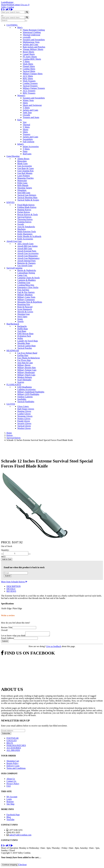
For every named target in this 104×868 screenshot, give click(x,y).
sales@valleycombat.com (20, 836)
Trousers (26, 134)
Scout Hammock (25, 309)
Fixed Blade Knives (26, 205)
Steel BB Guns (24, 193)
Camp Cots (22, 275)
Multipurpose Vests (31, 42)
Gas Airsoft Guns (25, 266)
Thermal (26, 125)
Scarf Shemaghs (24, 380)
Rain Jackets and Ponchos (34, 47)
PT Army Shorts (30, 57)
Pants (25, 151)
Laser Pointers (24, 176)
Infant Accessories (31, 146)
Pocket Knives (24, 212)
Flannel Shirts (29, 66)
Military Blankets (25, 295)
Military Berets (24, 365)
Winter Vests (28, 100)
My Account (12, 797)
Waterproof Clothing (32, 32)
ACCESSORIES (14, 749)
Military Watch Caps (26, 375)
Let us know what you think (13, 636)
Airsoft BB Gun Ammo (27, 246)
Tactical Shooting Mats (27, 197)
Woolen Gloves (24, 428)
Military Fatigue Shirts (33, 74)
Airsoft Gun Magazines (27, 256)
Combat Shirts (29, 69)
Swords (21, 224)
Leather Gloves (24, 414)
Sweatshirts (28, 139)
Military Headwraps (26, 372)
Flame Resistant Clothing (34, 30)
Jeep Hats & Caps (25, 363)
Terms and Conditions (16, 769)
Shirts (25, 132)
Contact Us (18, 5)
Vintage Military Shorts (33, 49)
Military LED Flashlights (28, 394)
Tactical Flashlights (26, 402)
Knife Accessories (25, 239)
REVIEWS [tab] (11, 591)
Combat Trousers (30, 83)
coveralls (27, 37)
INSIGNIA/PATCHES (16, 746)
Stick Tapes (22, 317)
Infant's (21, 144)
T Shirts (26, 61)
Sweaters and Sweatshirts (34, 40)
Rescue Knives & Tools (28, 215)
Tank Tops (27, 112)
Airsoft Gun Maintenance (28, 258)
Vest (25, 122)
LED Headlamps (25, 387)
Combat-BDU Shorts (32, 59)
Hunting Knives (24, 210)
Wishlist (10, 5)
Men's (20, 27)
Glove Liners (23, 406)
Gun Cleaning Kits (25, 171)
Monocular (22, 180)
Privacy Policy (13, 784)
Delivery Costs (13, 767)
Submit (8, 576)
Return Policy (12, 764)
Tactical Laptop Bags (27, 346)
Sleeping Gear (23, 314)
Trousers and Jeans (31, 117)
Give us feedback (54, 647)
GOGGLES (12, 741)
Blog (9, 818)
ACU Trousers (29, 91)
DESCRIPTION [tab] (14, 586)
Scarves (21, 382)
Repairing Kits (24, 304)
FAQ (9, 787)
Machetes (21, 229)
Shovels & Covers (25, 312)
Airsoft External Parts (27, 251)
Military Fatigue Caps (27, 370)
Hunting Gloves (24, 411)
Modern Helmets (25, 377)
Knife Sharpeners (25, 234)
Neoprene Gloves (25, 416)
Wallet (20, 338)
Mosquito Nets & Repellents (30, 302)
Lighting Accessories (26, 389)
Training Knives (24, 222)
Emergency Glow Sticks (28, 287)
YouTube (10, 820)
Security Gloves (24, 423)
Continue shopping (10, 866)
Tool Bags (22, 331)
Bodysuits (27, 154)
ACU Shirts (28, 76)
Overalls (26, 115)
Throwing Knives (25, 219)
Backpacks (22, 326)
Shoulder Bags (24, 343)
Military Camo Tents (26, 297)
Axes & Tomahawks (26, 227)
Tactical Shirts (29, 71)
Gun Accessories (25, 166)
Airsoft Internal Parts (26, 261)
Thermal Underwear (31, 35)
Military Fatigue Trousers (34, 88)
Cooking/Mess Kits (26, 285)
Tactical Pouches (25, 348)
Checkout (22, 865)
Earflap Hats (23, 355)
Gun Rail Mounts (25, 173)
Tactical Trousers (30, 86)
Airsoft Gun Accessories (28, 253)
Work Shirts (28, 64)
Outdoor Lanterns (25, 397)
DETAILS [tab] (11, 589)
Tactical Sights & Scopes (28, 200)
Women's (21, 95)
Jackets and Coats (30, 44)
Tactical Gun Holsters (27, 195)
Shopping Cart (13, 762)
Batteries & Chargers (26, 263)
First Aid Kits (23, 290)
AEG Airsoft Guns (25, 244)
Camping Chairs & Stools (29, 278)
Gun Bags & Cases (26, 168)
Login (4, 2)
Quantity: (5, 550)
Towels (20, 321)
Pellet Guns (22, 183)
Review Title (7, 627)
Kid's (20, 120)
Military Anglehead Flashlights (31, 392)
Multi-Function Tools (27, 232)
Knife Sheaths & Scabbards (29, 236)
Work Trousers (29, 81)
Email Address (7, 639)
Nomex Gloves (24, 419)
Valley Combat (8, 7)
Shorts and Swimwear (32, 105)
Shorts (26, 129)
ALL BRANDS (13, 751)
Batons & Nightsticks (27, 270)
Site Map (10, 805)
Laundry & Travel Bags (28, 341)
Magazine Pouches (25, 178)
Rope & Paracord (25, 307)
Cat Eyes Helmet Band (27, 353)
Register (10, 2)
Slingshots (22, 190)
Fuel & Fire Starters (26, 292)
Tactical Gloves (24, 426)
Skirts (25, 103)
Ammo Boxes (23, 159)
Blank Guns (22, 163)
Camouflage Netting (26, 273)
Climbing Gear (24, 283)
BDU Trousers (29, 93)
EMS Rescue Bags (25, 334)
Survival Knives (24, 217)
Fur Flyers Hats (24, 360)
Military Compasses (26, 300)
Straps (20, 319)
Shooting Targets (25, 188)
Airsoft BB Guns (25, 249)
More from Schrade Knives (14, 582)
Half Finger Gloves (26, 409)
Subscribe (6, 734)
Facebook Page (13, 815)
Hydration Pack (24, 336)
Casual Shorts (29, 54)
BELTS (10, 744)
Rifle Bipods (23, 185)
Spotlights (22, 399)
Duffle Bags (23, 329)
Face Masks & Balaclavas (29, 358)
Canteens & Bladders (27, 280)
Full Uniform (29, 142)
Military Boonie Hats (27, 368)
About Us (11, 780)
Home (4, 5)
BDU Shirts (28, 78)
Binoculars (22, 161)
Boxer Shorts (28, 52)
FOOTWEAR (13, 739)
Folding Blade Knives (27, 207)
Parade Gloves (24, 421)
